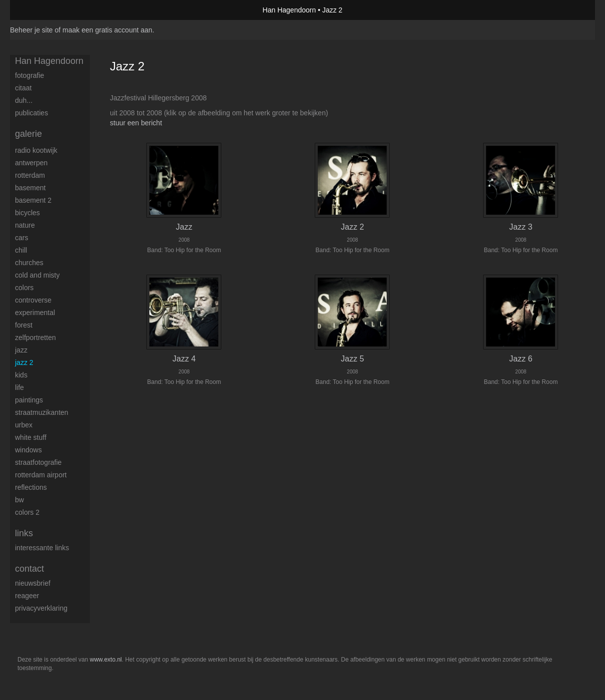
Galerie (28, 134)
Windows (28, 450)
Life (19, 387)
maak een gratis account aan (107, 30)
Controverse (33, 300)
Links (24, 533)
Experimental (35, 313)
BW (19, 500)
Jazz (21, 350)
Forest (24, 325)
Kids (21, 375)
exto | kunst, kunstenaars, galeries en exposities (38, 10)
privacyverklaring (41, 608)
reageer (27, 596)
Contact (29, 569)
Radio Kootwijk (36, 150)
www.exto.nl (106, 660)
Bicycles (27, 213)
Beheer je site (31, 30)
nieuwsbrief (33, 583)
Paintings (29, 400)
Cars (21, 238)
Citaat (23, 88)
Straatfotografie (38, 462)
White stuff (31, 437)
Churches (29, 263)
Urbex (24, 425)
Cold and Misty (37, 275)
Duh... (24, 100)
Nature (25, 225)
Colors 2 (27, 512)
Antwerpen (31, 163)
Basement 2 (33, 200)
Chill (21, 250)
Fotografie (29, 75)
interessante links (42, 548)
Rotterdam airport (41, 475)
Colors (24, 288)
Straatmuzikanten (42, 412)
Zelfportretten (35, 338)
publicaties (31, 113)
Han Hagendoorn (290, 10)
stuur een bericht (136, 123)
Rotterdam (30, 175)
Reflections (31, 487)
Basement (30, 188)
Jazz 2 (24, 362)
